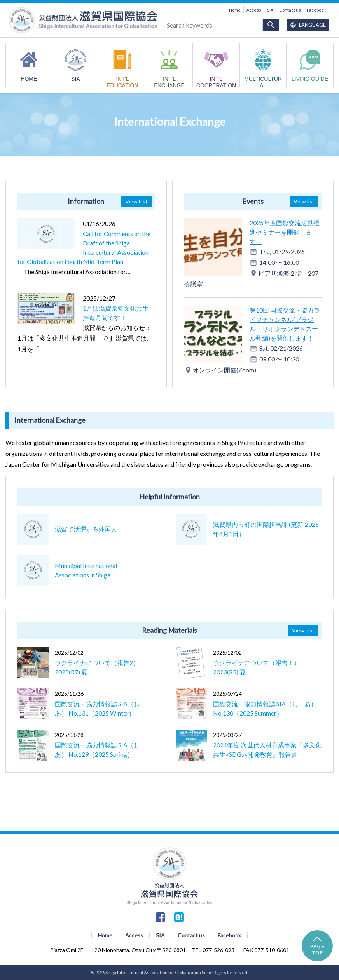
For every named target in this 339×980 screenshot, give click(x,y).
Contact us (290, 10)
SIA (270, 10)
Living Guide (310, 79)
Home (235, 10)
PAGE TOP (317, 946)
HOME (29, 79)
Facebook (316, 10)
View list (304, 201)
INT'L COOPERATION (216, 81)
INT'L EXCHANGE (169, 81)
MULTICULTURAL (263, 81)
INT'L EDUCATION (122, 81)
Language (308, 25)
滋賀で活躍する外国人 (86, 529)
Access (254, 10)
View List (136, 201)
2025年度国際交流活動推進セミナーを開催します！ (285, 232)
